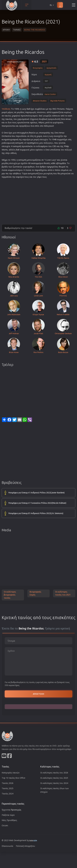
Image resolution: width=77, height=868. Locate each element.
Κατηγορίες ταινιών (11, 773)
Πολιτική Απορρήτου (25, 846)
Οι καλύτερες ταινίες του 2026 (54, 773)
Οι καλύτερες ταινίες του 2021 (63, 593)
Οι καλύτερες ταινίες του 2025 (54, 778)
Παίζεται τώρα (8, 815)
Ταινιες (17, 30)
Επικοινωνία (7, 846)
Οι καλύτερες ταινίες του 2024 (54, 783)
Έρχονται (11, 810)
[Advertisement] (38, 200)
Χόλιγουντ (49, 126)
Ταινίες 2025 (8, 788)
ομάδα (63, 163)
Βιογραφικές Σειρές (35, 593)
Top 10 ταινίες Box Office (13, 778)
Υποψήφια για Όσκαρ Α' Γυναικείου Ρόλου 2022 (37, 503)
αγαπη (30, 143)
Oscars (5, 825)
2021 (44, 61)
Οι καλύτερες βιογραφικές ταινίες (10, 595)
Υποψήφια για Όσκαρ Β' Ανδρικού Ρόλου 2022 (36, 513)
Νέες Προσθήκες (9, 820)
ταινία (8, 119)
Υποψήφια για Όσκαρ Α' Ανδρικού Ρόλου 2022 (36, 493)
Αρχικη (6, 30)
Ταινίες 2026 (8, 783)
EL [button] (52, 5)
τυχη (22, 133)
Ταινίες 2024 (8, 794)
